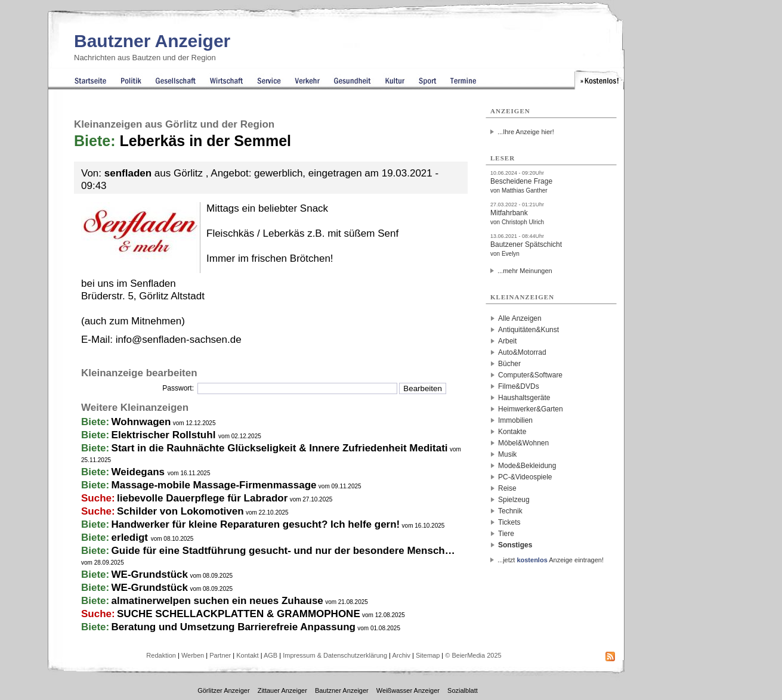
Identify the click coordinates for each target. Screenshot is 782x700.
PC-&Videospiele (525, 477)
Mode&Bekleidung (527, 466)
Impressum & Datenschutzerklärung (335, 655)
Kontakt (247, 655)
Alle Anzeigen (520, 318)
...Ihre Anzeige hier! (526, 132)
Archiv (401, 655)
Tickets (509, 522)
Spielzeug (514, 500)
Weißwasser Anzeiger (408, 690)
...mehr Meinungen (525, 271)
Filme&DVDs (519, 386)
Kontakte (512, 432)
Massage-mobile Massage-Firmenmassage (214, 485)
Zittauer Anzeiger (282, 690)
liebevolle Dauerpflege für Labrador (202, 498)
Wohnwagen (141, 422)
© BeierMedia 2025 (473, 655)
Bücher (509, 364)
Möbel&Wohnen (523, 443)
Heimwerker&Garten (531, 409)
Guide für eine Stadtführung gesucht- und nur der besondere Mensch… (283, 551)
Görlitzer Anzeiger (223, 690)
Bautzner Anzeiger (152, 41)
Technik (510, 511)
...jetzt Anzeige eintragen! (551, 560)
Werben (193, 655)
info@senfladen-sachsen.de (179, 340)
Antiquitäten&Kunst (528, 330)
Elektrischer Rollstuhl (165, 435)
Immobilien (515, 420)
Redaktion (161, 655)
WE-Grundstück (150, 574)
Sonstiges (515, 545)
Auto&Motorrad (522, 352)
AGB (271, 655)
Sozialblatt (463, 690)
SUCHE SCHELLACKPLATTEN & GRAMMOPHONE (239, 614)
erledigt (131, 538)
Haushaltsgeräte (524, 398)
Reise (507, 488)
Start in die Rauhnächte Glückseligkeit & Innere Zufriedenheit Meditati (280, 448)
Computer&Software (530, 375)
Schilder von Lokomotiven (180, 511)
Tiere (506, 534)
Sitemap (428, 655)
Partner (220, 655)
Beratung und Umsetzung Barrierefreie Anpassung (234, 627)
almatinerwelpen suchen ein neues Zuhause (217, 601)
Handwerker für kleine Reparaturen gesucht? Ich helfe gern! (256, 524)
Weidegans (140, 472)
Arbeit (507, 341)
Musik (507, 454)
